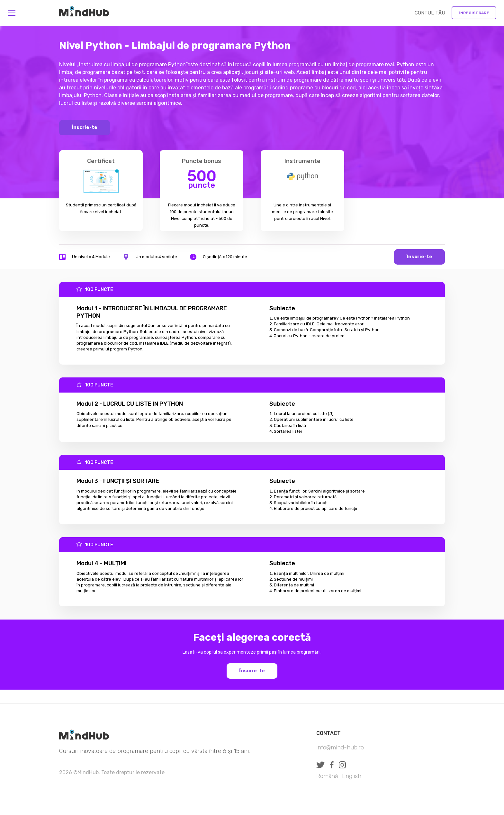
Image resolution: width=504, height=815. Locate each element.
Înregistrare (474, 13)
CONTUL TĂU (430, 13)
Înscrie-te (85, 127)
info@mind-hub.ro (340, 747)
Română (327, 776)
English (352, 776)
